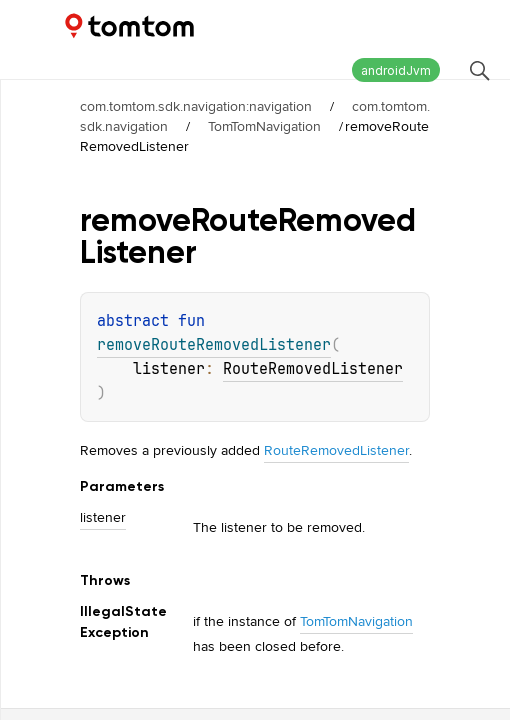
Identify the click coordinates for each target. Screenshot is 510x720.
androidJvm (396, 70)
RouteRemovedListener (313, 369)
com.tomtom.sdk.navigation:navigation (196, 106)
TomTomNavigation (264, 126)
